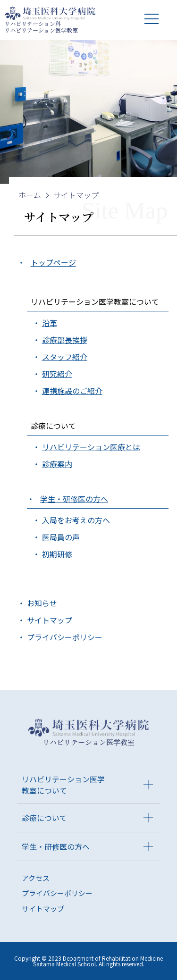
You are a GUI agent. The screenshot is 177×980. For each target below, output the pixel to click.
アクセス (36, 878)
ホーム (30, 195)
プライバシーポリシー (57, 893)
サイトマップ (76, 195)
